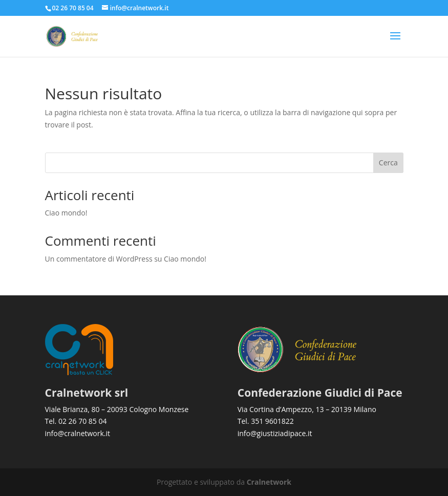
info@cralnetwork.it (78, 433)
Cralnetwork (269, 482)
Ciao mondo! (66, 213)
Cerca (388, 163)
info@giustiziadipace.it (275, 433)
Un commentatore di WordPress (99, 259)
